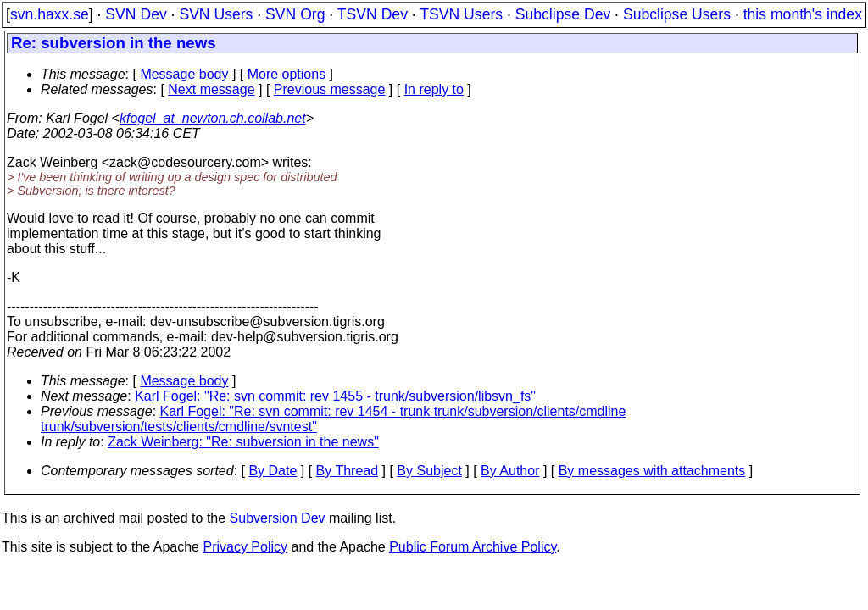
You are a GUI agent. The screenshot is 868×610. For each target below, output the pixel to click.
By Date (273, 471)
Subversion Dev (278, 518)
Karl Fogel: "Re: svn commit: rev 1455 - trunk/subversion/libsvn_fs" (335, 396)
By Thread (348, 471)
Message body (184, 74)
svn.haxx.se (50, 14)
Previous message (330, 89)
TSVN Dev (373, 14)
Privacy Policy (245, 547)
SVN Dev (136, 14)
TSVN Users (461, 14)
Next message (211, 89)
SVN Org (295, 14)
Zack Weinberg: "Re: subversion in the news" (243, 442)
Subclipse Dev (563, 14)
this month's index (803, 14)
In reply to (434, 89)
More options (287, 74)
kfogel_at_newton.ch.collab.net (213, 118)
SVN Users (216, 14)
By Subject (429, 471)
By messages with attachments (652, 471)
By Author (510, 471)
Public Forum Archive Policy (473, 547)
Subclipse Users (677, 14)
